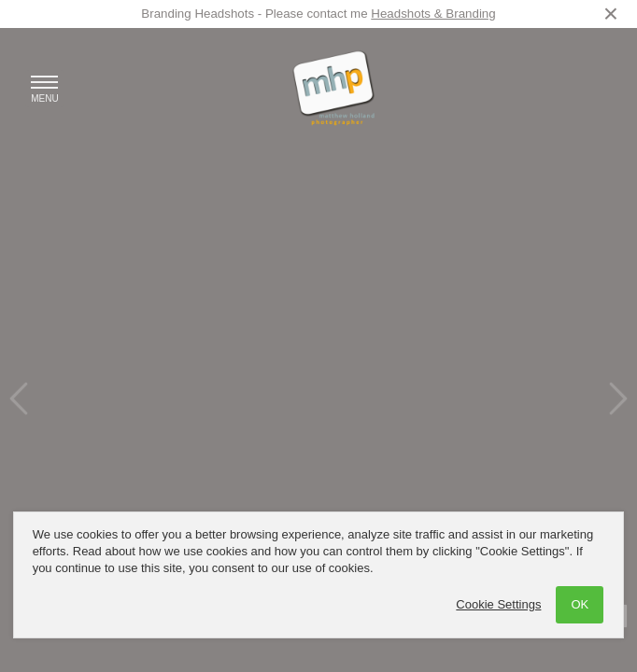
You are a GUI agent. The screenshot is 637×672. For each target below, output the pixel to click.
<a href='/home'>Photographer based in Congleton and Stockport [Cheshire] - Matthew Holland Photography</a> (318, 336)
